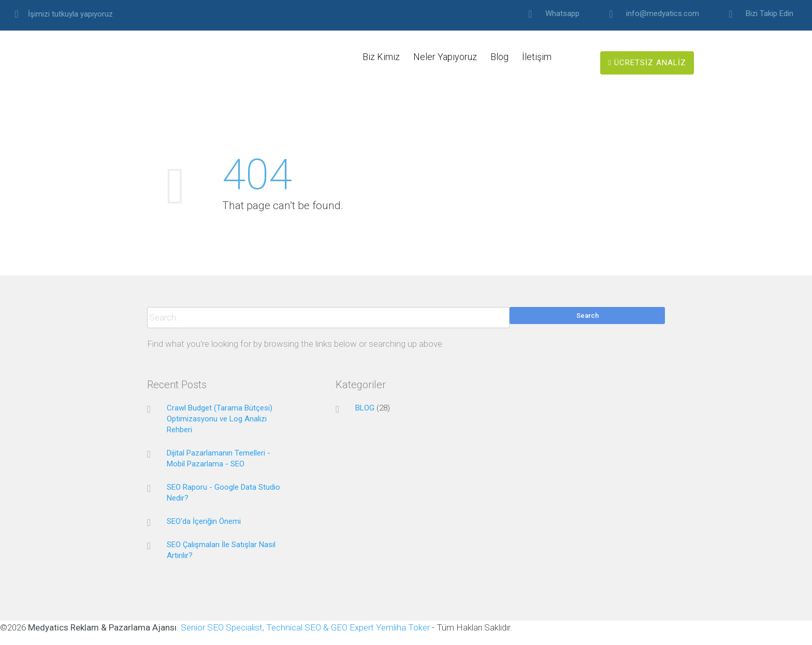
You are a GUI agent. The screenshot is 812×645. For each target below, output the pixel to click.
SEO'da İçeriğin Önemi (204, 521)
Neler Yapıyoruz (445, 57)
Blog (499, 57)
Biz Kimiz (381, 57)
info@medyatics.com (663, 14)
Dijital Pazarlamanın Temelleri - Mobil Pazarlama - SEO (219, 458)
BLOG (365, 408)
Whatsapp (562, 14)
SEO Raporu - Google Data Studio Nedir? (223, 493)
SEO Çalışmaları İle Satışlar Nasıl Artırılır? (221, 550)
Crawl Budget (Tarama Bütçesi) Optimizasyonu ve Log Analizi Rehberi (220, 419)
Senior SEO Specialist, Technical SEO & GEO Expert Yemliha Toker (306, 627)
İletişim (537, 57)
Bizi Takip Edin (770, 14)
